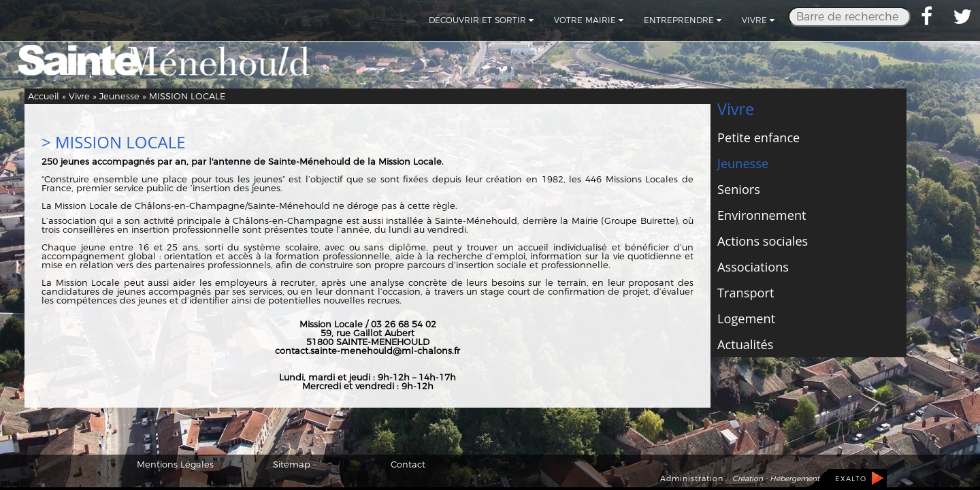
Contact (408, 464)
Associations (753, 267)
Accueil (44, 96)
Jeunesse (119, 96)
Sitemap (292, 464)
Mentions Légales (175, 464)
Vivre (79, 96)
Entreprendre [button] (683, 20)
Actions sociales (763, 241)
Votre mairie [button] (589, 20)
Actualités (746, 344)
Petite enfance (758, 137)
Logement (746, 318)
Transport (746, 293)
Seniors (739, 189)
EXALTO (851, 479)
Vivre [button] (758, 20)
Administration (692, 478)
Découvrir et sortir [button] (481, 20)
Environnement (762, 215)
